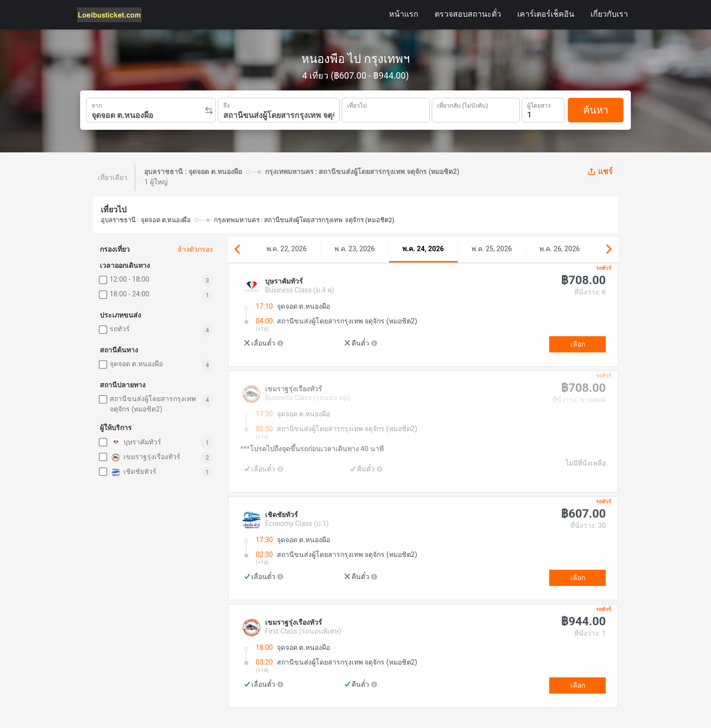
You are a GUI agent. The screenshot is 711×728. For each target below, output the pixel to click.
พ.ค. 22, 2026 (287, 249)
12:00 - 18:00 (130, 279)
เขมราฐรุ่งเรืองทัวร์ (145, 457)
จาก (97, 105)
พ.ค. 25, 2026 (492, 249)
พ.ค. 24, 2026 (423, 249)
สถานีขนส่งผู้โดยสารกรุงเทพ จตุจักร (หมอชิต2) (153, 404)
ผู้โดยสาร (539, 104)
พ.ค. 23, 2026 (355, 249)
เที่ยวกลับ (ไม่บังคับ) (462, 104)
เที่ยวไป (357, 105)
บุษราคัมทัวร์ (135, 443)
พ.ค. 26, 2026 (560, 249)
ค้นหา (596, 110)
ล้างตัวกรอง (195, 249)
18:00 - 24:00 (130, 294)
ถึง (226, 105)
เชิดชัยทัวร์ (133, 472)
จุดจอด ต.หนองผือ (136, 364)
